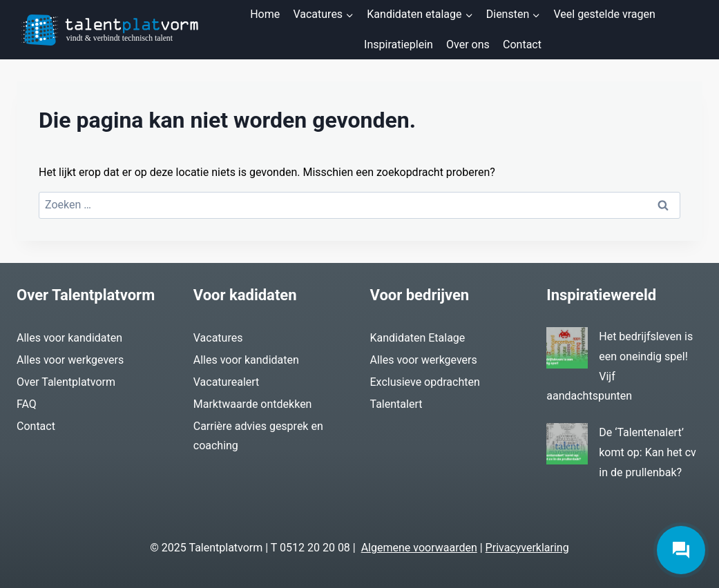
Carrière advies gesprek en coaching (258, 436)
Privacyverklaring (527, 548)
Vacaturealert (227, 382)
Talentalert (396, 404)
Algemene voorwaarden (419, 548)
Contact (522, 45)
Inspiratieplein (399, 45)
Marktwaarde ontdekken (253, 404)
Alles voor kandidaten (69, 338)
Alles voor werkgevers (70, 360)
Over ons (468, 45)
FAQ (27, 404)
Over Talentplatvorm (66, 382)
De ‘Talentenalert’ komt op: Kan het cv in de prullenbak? (648, 452)
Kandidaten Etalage (418, 338)
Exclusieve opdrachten (425, 382)
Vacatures (218, 338)
